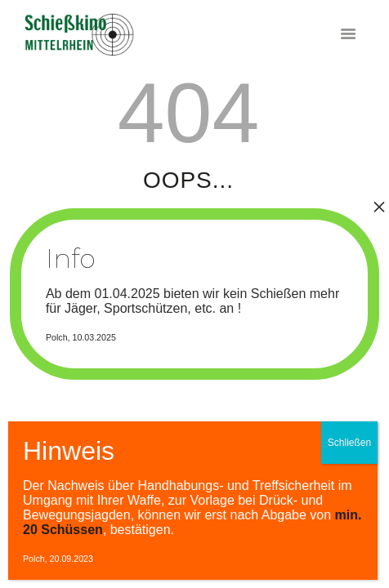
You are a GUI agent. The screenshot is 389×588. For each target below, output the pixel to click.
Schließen (349, 443)
